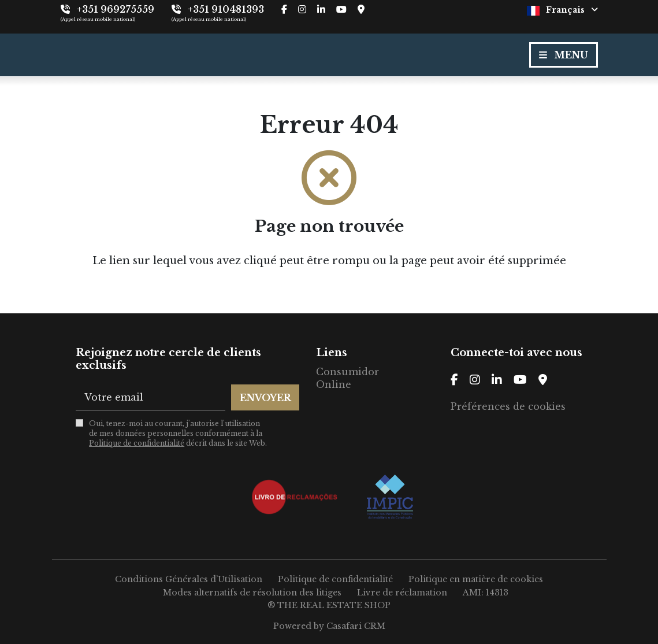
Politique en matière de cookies (476, 579)
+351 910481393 (226, 9)
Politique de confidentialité (137, 443)
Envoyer (265, 398)
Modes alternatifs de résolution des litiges (252, 593)
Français (562, 10)
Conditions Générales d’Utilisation (189, 579)
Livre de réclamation (402, 593)
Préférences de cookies (508, 406)
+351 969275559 (116, 9)
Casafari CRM (356, 626)
